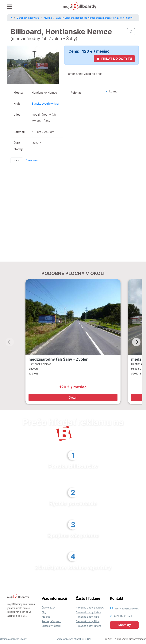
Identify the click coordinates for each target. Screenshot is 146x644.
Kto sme (46, 617)
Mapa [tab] (17, 160)
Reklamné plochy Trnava (88, 626)
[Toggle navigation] (10, 7)
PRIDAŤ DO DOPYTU (114, 59)
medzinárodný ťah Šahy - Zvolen (58, 359)
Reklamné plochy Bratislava (90, 608)
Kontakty (124, 625)
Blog (44, 612)
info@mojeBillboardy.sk (127, 609)
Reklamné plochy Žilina (88, 621)
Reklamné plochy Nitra (87, 617)
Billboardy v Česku (51, 626)
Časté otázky (48, 608)
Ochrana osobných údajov (13, 639)
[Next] (136, 342)
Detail (73, 397)
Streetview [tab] (32, 160)
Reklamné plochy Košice (88, 612)
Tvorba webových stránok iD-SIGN (73, 639)
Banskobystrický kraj (45, 104)
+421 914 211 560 (123, 616)
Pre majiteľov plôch (51, 621)
